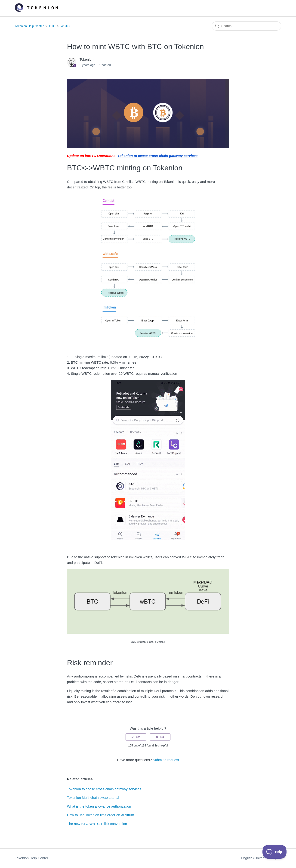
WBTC (65, 26)
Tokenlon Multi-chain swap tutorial (93, 798)
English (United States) (259, 858)
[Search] (247, 26)
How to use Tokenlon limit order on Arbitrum (101, 815)
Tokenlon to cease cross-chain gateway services (104, 789)
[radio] (136, 737)
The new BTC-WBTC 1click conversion (97, 824)
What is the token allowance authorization (99, 806)
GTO (52, 26)
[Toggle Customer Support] (275, 852)
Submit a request (166, 760)
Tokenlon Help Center (29, 26)
